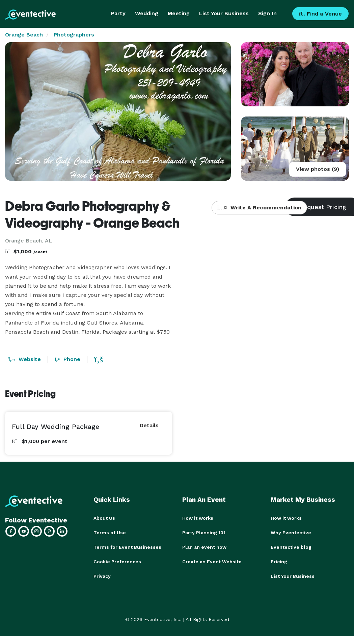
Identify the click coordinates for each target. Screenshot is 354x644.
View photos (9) (318, 169)
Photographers (74, 35)
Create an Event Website (212, 561)
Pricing (279, 561)
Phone (67, 359)
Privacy (102, 575)
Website (25, 359)
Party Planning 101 (204, 532)
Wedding (147, 13)
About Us (104, 518)
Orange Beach (24, 35)
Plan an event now (204, 546)
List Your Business (224, 13)
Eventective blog (291, 546)
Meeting (179, 13)
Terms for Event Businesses (127, 546)
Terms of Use (110, 532)
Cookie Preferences (117, 561)
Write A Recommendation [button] (259, 208)
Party (118, 13)
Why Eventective (291, 532)
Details (149, 425)
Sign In (267, 13)
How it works (198, 518)
